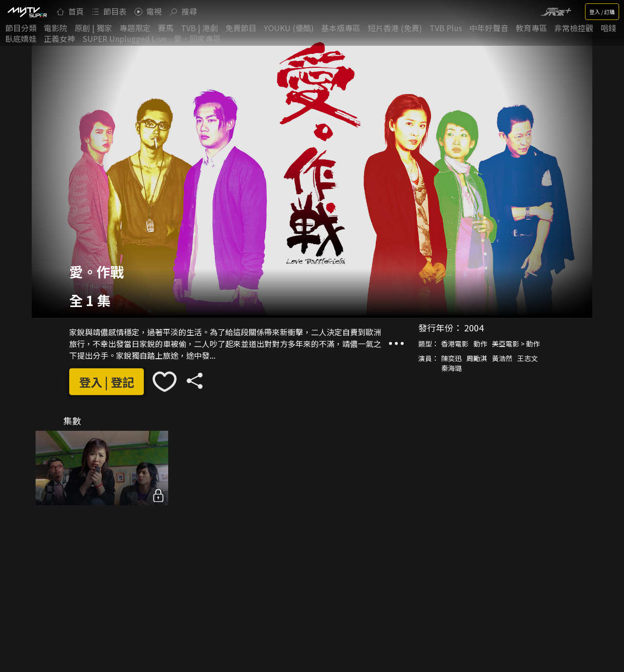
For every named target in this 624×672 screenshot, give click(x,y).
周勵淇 (477, 358)
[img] (27, 12)
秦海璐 (451, 368)
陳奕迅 (451, 358)
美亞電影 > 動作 (516, 344)
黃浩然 (502, 358)
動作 (480, 344)
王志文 (527, 358)
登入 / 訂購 (602, 12)
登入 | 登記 (107, 382)
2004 (474, 327)
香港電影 (455, 344)
